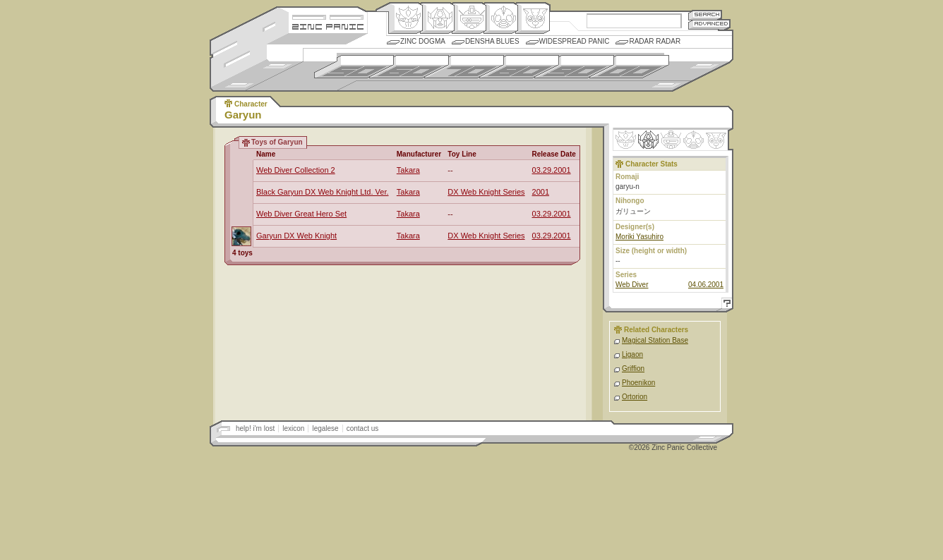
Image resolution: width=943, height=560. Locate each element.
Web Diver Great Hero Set (301, 214)
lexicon (293, 428)
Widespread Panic (575, 41)
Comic (533, 18)
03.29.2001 (552, 170)
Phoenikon (638, 383)
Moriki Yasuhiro (639, 237)
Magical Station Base (655, 340)
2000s (629, 67)
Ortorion (635, 397)
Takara (408, 170)
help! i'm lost (255, 428)
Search (705, 14)
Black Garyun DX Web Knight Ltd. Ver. (323, 192)
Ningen (501, 18)
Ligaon (632, 354)
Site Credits (328, 16)
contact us (363, 428)
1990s (574, 67)
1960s (409, 67)
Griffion (633, 369)
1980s (519, 67)
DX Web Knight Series (486, 192)
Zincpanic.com (328, 26)
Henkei (437, 18)
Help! (725, 305)
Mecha (469, 18)
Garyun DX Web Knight (296, 236)
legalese (325, 428)
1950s (354, 67)
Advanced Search (709, 24)
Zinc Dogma (423, 41)
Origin (406, 18)
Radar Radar (655, 41)
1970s (464, 67)
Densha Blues (492, 41)
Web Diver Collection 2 (296, 170)
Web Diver (632, 285)
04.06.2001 (706, 285)
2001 (541, 192)
